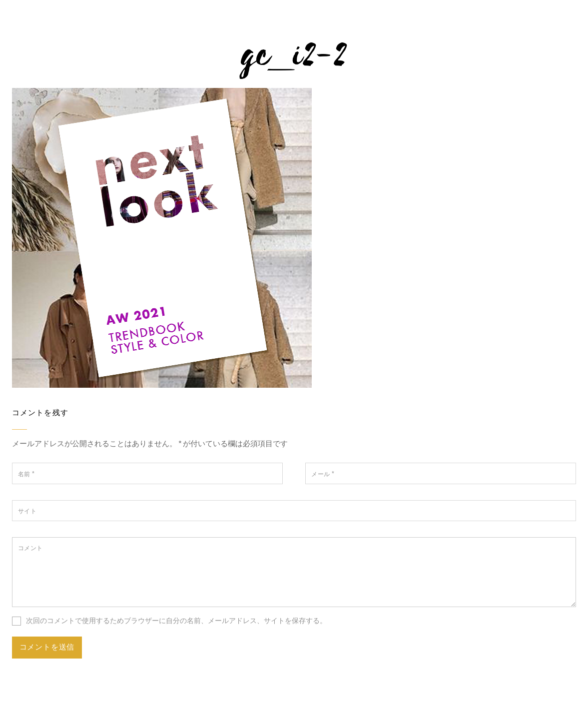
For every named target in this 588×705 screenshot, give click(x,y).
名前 (26, 474)
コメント (30, 548)
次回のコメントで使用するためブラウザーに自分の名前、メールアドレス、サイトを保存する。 (176, 621)
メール (323, 474)
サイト (27, 511)
